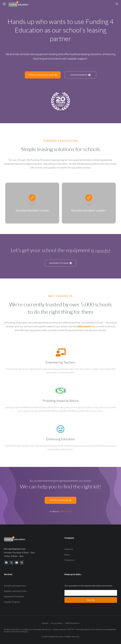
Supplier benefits (80, 75)
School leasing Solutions (43, 75)
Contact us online (61, 500)
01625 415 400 (65, 511)
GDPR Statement (72, 623)
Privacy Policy (57, 623)
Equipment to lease (61, 263)
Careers (45, 623)
